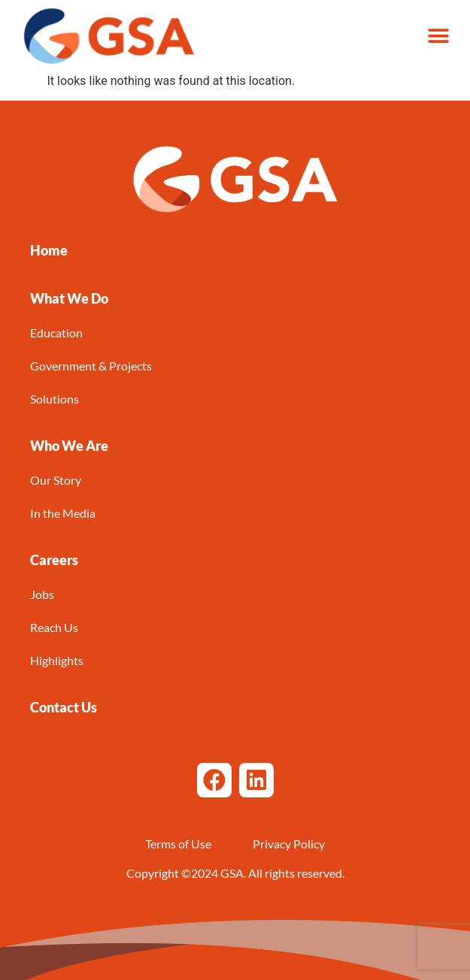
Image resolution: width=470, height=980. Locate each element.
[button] (438, 36)
